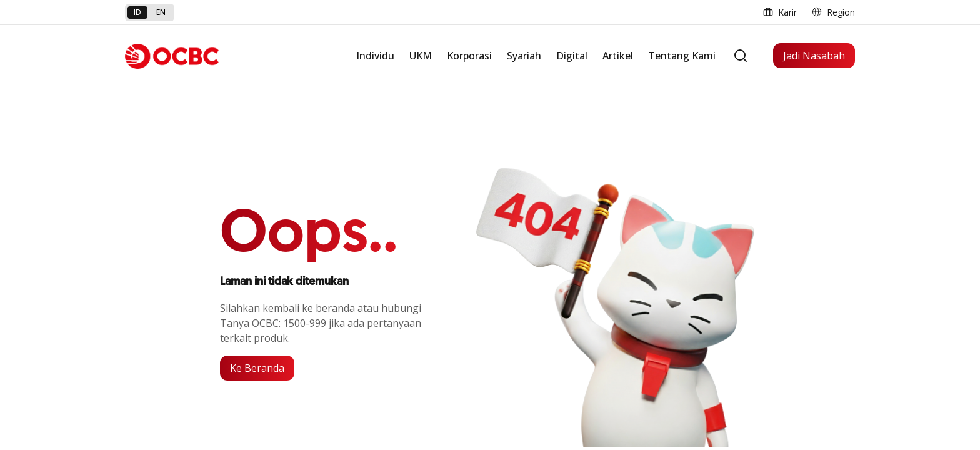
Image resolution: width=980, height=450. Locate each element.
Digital (572, 56)
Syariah (524, 56)
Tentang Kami (682, 56)
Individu (375, 56)
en (161, 12)
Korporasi (469, 56)
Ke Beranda (257, 368)
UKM (421, 56)
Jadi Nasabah (814, 56)
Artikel (618, 56)
